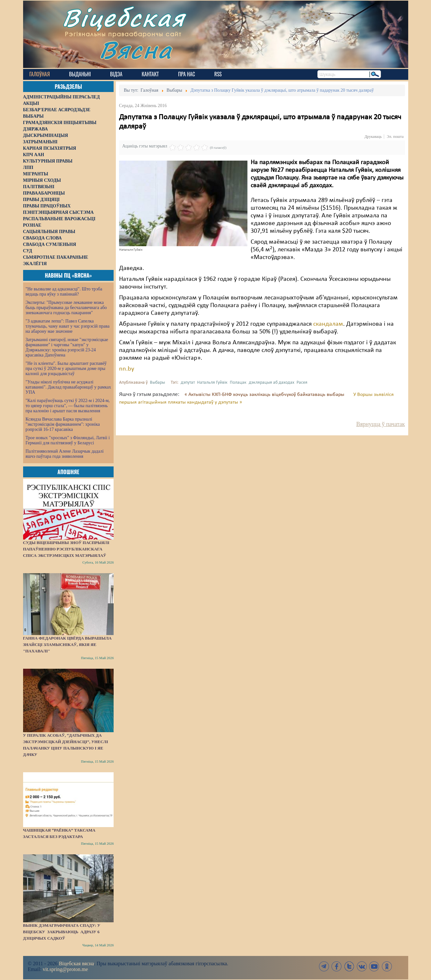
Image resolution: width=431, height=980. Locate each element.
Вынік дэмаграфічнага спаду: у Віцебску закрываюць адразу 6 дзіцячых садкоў (62, 932)
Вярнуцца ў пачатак (380, 424)
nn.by (127, 369)
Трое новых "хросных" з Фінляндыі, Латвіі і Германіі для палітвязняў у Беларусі (68, 440)
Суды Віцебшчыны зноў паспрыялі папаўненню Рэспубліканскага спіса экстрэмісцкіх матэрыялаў (66, 549)
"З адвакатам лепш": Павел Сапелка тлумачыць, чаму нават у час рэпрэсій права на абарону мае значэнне (68, 326)
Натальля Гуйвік (212, 383)
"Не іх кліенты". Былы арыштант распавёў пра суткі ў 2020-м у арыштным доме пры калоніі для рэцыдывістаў (66, 369)
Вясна (136, 50)
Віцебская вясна (76, 963)
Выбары (157, 383)
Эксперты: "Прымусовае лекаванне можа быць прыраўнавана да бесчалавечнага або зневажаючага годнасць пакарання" (66, 308)
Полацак (238, 383)
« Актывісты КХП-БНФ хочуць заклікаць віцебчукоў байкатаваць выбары (265, 395)
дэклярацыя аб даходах (272, 383)
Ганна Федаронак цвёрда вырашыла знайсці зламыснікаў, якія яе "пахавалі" (67, 645)
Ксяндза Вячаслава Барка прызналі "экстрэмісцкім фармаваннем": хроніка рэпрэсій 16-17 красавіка (63, 424)
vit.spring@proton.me (65, 969)
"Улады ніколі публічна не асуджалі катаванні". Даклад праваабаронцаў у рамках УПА (69, 387)
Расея (302, 383)
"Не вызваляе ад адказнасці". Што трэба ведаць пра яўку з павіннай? (64, 292)
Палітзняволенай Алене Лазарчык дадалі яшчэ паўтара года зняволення (65, 454)
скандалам (328, 324)
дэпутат (188, 383)
